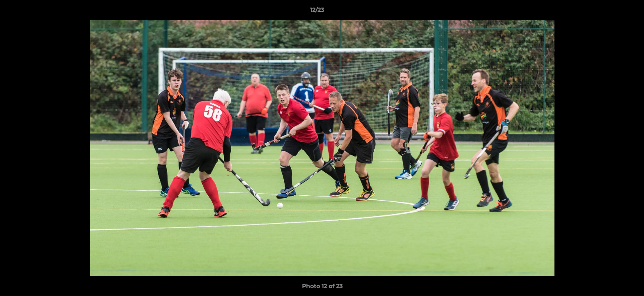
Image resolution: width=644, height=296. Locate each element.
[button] (609, 12)
